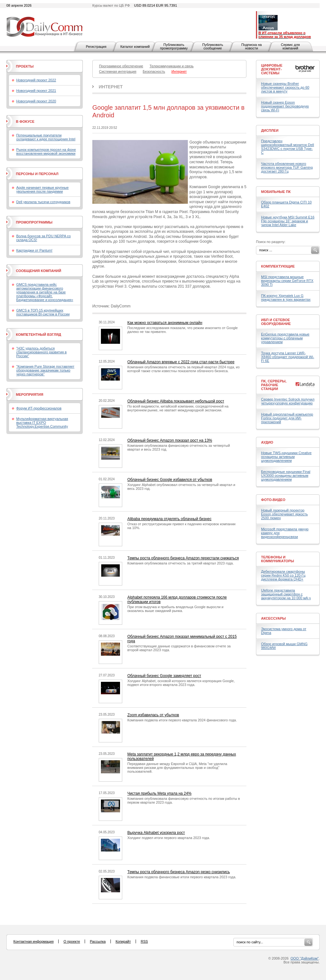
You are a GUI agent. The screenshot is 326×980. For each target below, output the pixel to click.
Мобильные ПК (276, 192)
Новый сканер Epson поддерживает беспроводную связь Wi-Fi (285, 106)
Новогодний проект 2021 (36, 91)
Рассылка (98, 941)
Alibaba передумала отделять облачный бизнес (169, 519)
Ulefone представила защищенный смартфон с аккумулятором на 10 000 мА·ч (286, 594)
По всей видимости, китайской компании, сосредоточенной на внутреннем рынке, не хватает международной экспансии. (178, 408)
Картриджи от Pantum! (34, 250)
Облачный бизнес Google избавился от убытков (170, 480)
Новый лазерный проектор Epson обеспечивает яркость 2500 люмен (284, 514)
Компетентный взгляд (39, 335)
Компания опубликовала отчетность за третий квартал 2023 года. (181, 563)
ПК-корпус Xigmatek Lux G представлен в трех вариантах (286, 298)
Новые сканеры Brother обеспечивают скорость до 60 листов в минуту (285, 87)
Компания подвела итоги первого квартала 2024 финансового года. (182, 720)
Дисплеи (270, 130)
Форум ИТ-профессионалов (39, 408)
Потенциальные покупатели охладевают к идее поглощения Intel (46, 137)
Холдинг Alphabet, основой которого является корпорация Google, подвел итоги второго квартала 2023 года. (181, 683)
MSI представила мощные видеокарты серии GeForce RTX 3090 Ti (287, 281)
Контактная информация (33, 941)
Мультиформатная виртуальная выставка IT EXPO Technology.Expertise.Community (42, 423)
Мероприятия (30, 394)
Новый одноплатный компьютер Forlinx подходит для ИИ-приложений (287, 418)
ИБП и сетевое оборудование (276, 322)
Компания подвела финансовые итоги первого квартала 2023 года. (182, 877)
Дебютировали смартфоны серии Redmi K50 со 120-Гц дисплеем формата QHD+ (283, 575)
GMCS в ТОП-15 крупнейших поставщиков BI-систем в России (43, 312)
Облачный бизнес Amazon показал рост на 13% (170, 440)
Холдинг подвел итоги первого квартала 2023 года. (169, 838)
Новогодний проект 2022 (36, 80)
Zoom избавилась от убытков (153, 715)
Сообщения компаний (39, 271)
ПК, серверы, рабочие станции (274, 385)
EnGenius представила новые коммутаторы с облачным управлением (285, 338)
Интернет (111, 87)
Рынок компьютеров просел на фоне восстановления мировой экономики (46, 151)
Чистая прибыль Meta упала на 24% (159, 793)
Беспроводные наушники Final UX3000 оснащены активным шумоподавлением (286, 475)
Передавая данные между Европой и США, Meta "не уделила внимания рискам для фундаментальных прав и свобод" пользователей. (177, 768)
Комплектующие (278, 266)
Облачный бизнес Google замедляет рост (164, 676)
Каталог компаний (135, 47)
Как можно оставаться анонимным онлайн (165, 323)
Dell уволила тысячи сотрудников (43, 202)
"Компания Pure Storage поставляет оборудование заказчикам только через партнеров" (45, 370)
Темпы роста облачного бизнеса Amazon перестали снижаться (183, 558)
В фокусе (25, 122)
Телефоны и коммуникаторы (278, 559)
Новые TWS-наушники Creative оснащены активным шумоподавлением (286, 457)
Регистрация (96, 47)
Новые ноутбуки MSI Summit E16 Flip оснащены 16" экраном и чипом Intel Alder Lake (288, 221)
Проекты (25, 66)
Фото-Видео (273, 500)
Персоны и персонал (37, 174)
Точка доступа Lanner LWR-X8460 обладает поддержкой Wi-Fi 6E (288, 357)
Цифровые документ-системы (272, 69)
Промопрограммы (34, 222)
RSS (144, 941)
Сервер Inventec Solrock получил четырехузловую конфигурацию (288, 401)
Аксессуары (273, 618)
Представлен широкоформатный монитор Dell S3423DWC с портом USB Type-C (287, 147)
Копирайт (123, 941)
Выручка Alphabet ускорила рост (156, 833)
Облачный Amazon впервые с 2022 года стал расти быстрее (181, 362)
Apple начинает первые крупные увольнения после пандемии (43, 189)
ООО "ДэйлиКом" (305, 958)
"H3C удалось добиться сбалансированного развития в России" (41, 352)
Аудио (267, 442)
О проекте (72, 941)
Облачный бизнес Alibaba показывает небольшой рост (176, 401)
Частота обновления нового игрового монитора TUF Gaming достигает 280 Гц (287, 167)
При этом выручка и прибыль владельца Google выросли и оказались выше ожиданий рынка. (175, 609)
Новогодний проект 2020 (36, 101)
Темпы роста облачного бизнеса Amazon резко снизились (179, 872)
